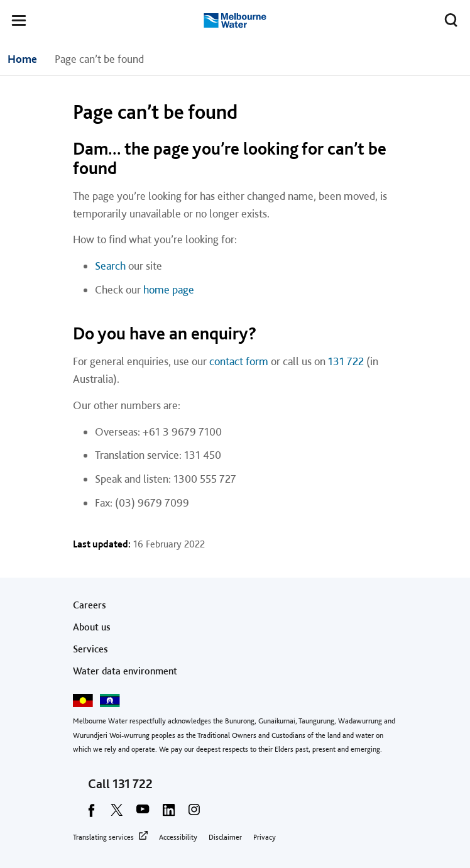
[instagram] (194, 814)
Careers (90, 605)
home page (169, 289)
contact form (239, 361)
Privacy (265, 837)
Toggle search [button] (448, 18)
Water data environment (125, 671)
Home (22, 59)
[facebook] (91, 814)
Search (110, 266)
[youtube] (143, 814)
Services (90, 649)
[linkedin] (168, 814)
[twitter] (117, 814)
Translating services (103, 837)
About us (92, 627)
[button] (19, 23)
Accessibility (178, 837)
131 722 (346, 361)
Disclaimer (225, 837)
